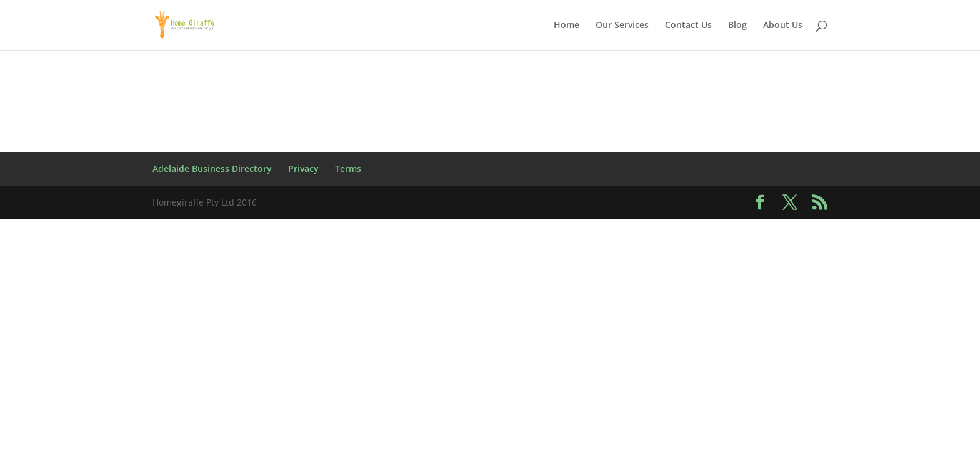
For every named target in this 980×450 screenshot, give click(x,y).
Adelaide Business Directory (212, 168)
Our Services (622, 26)
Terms (348, 168)
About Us (783, 26)
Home (567, 26)
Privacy (303, 168)
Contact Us (688, 26)
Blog (737, 26)
